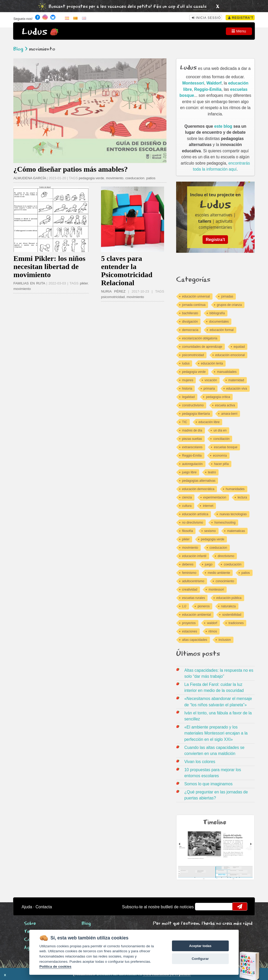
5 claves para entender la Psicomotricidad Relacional (127, 271)
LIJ (184, 606)
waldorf (212, 623)
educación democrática (198, 489)
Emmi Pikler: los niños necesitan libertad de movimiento (49, 267)
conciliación (221, 439)
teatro (212, 472)
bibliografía (217, 313)
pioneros (204, 606)
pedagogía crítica (218, 397)
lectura (242, 497)
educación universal (196, 296)
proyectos (189, 623)
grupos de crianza (229, 305)
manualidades (227, 372)
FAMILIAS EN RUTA (29, 283)
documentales (219, 322)
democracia (190, 330)
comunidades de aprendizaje (202, 347)
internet (208, 506)
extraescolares (192, 447)
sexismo (210, 531)
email (202, 906)
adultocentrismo (193, 581)
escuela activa (225, 405)
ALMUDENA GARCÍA (30, 178)
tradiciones (236, 623)
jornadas (227, 296)
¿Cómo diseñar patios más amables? (71, 169)
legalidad (188, 397)
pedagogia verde (91, 178)
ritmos (213, 631)
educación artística (195, 514)
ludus (186, 363)
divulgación (190, 322)
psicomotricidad (113, 297)
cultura (187, 506)
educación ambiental (197, 615)
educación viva (237, 389)
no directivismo (193, 523)
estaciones (190, 631)
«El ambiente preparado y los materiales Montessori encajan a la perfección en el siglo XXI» (216, 733)
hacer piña (221, 464)
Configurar (200, 959)
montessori (216, 590)
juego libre (189, 472)
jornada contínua (194, 305)
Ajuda (27, 907)
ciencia (187, 497)
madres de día (192, 430)
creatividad (190, 590)
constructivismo (193, 405)
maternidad (236, 380)
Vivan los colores (200, 762)
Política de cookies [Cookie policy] (55, 967)
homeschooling (225, 523)
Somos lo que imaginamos (208, 784)
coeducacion (135, 178)
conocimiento (225, 581)
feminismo (189, 573)
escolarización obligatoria (200, 338)
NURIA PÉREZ (115, 291)
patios (151, 178)
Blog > (20, 49)
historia (187, 389)
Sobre (30, 924)
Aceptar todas (200, 946)
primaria (209, 389)
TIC (185, 422)
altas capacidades (195, 640)
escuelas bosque (226, 447)
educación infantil (194, 556)
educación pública (229, 598)
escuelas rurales (194, 598)
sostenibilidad (232, 615)
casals (200, 7)
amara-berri (229, 414)
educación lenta (212, 363)
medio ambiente (219, 573)
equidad (239, 347)
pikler (84, 283)
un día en (220, 430)
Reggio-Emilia (208, 89)
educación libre (209, 422)
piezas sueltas (192, 439)
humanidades (235, 489)
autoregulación (192, 464)
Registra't (241, 18)
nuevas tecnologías (233, 514)
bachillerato (190, 313)
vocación (211, 380)
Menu (239, 31)
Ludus (35, 32)
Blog (86, 924)
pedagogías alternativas (199, 481)
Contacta (44, 907)
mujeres (188, 380)
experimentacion (215, 497)
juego (209, 564)
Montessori (193, 83)
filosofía (188, 531)
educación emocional (230, 355)
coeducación (233, 564)
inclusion (225, 640)
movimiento (115, 178)
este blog (223, 126)
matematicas (236, 531)
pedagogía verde (194, 372)
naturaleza (228, 606)
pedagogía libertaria (196, 414)
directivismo (226, 556)
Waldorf (214, 83)
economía (220, 456)
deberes (188, 564)
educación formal (222, 330)
